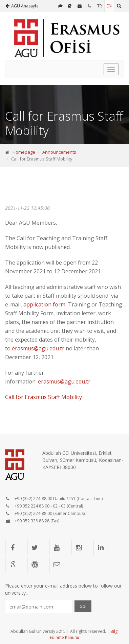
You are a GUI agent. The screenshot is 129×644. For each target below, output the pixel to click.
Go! (83, 606)
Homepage (24, 152)
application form (44, 304)
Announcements (59, 152)
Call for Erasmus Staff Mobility (44, 397)
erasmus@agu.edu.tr (38, 348)
